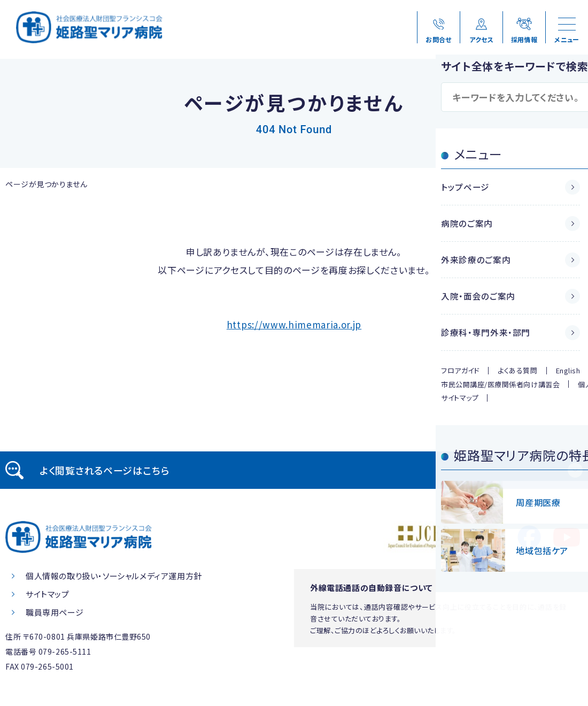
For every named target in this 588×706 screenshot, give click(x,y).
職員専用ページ (55, 612)
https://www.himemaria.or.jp (294, 324)
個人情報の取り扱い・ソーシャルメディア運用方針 (114, 576)
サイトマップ (48, 594)
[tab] (294, 470)
